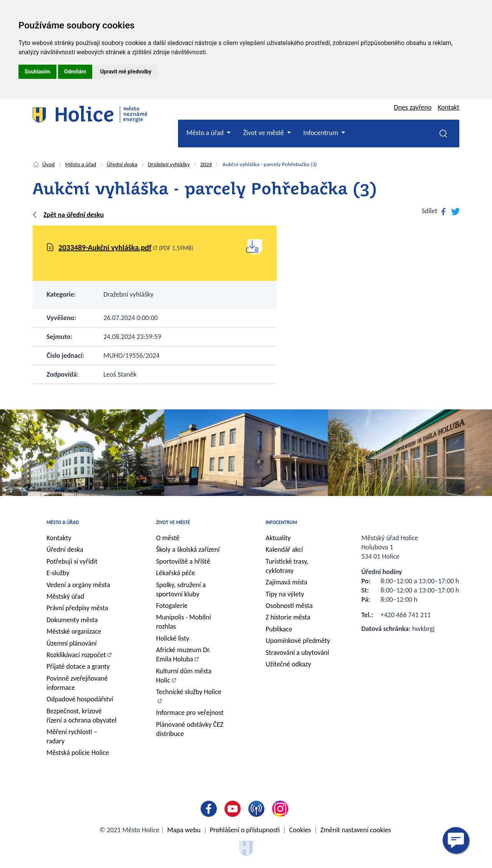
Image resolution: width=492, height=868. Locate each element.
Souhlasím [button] (37, 72)
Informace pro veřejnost (190, 713)
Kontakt (449, 107)
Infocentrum (281, 522)
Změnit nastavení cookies (356, 830)
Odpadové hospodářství (80, 699)
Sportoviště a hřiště (183, 561)
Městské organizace (74, 631)
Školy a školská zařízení (188, 549)
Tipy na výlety (285, 594)
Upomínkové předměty (298, 641)
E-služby (58, 573)
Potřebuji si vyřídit (72, 561)
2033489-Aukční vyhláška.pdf (105, 247)
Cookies (300, 830)
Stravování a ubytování (297, 653)
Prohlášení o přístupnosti (245, 830)
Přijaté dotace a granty (78, 666)
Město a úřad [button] (206, 133)
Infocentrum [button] (322, 133)
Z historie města (288, 617)
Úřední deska (122, 164)
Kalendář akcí (284, 549)
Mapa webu (184, 830)
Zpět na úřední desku (74, 215)
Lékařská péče (176, 573)
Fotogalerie (172, 606)
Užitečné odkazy (288, 664)
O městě (168, 538)
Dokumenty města (72, 620)
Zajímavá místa (286, 582)
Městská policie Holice (78, 753)
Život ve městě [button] (264, 133)
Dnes (413, 107)
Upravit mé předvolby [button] (125, 72)
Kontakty (59, 538)
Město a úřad (81, 164)
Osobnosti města (289, 606)
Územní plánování (71, 643)
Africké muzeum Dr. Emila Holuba (183, 654)
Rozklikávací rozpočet (76, 655)
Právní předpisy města (77, 608)
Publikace (279, 629)
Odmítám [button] (75, 72)
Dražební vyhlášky (169, 164)
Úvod (48, 164)
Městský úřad (65, 596)
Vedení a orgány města (78, 585)
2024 (206, 164)
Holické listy (173, 638)
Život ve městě (173, 522)
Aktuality (278, 538)
